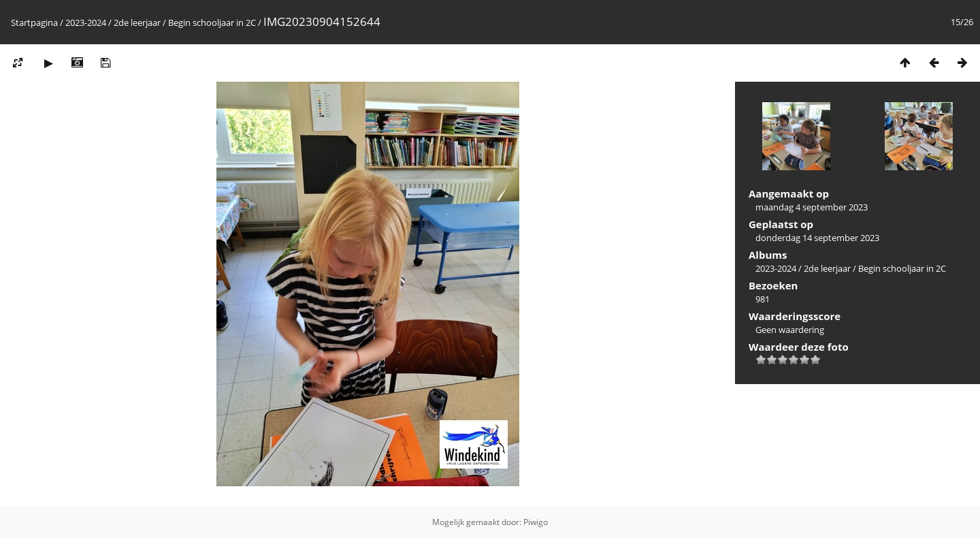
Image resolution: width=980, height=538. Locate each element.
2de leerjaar (137, 22)
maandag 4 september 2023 (812, 207)
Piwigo (536, 522)
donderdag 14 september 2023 (817, 238)
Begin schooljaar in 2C (212, 22)
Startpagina (34, 22)
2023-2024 (86, 22)
